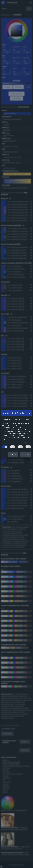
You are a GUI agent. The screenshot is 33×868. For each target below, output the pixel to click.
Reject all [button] (13, 454)
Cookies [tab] (18, 419)
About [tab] (27, 419)
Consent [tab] (7, 419)
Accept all (25, 454)
